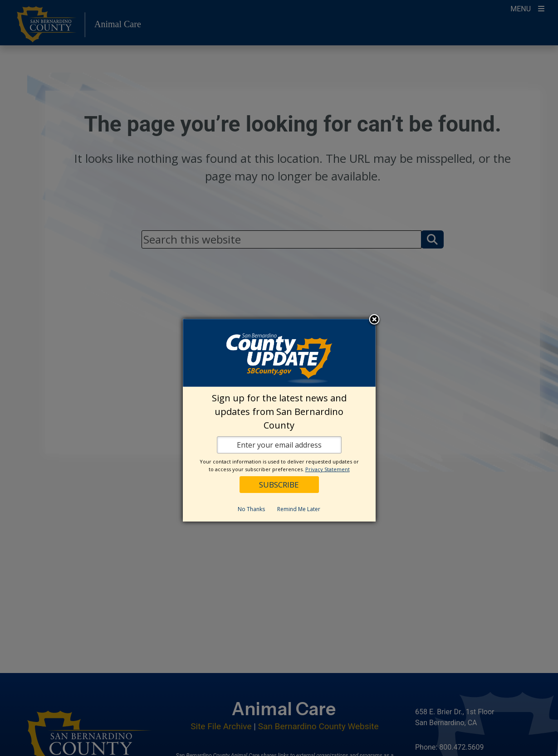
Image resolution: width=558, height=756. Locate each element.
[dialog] (279, 420)
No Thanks (251, 509)
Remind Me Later (299, 509)
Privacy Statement (328, 469)
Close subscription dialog (374, 320)
